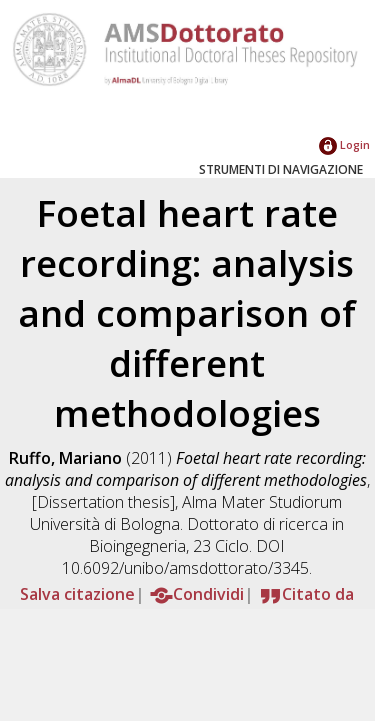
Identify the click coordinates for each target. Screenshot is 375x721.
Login (344, 144)
